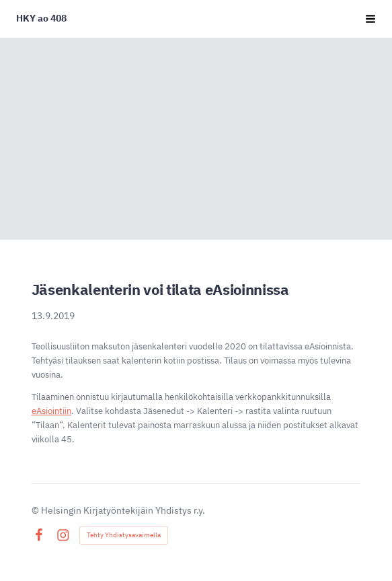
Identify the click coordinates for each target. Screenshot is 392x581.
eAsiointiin (51, 411)
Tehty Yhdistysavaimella (124, 535)
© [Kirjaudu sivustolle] (36, 510)
